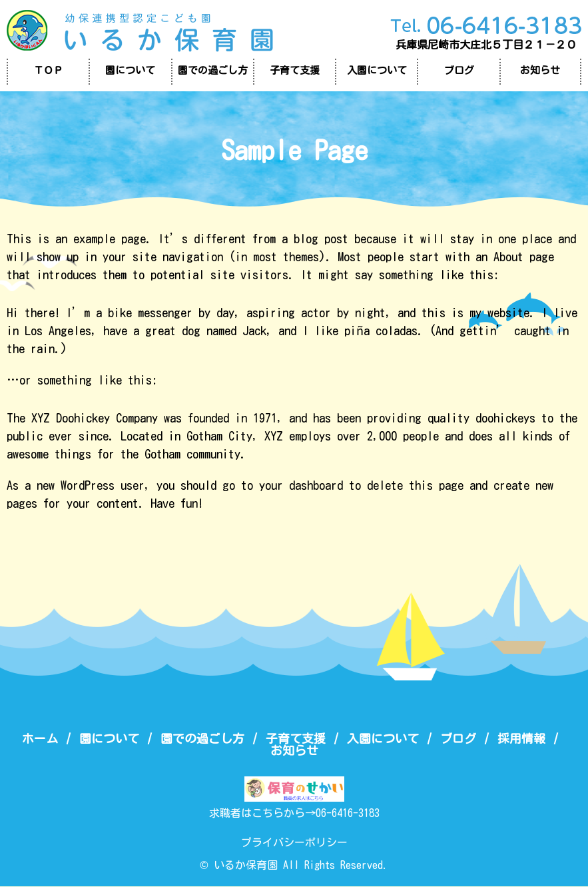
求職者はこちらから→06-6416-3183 (294, 814)
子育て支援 (295, 70)
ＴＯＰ (48, 70)
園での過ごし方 (213, 70)
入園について (377, 70)
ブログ (459, 70)
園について (130, 70)
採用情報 (521, 738)
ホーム (40, 738)
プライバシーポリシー (294, 843)
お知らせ (540, 70)
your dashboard (301, 485)
